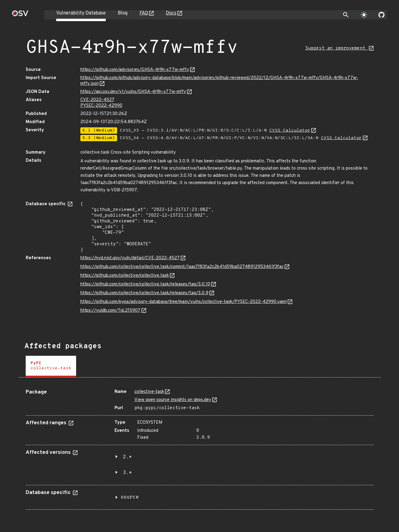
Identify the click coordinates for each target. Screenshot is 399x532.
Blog (123, 13)
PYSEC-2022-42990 (101, 106)
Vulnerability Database (81, 13)
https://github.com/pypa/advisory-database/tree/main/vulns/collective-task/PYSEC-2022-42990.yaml (183, 302)
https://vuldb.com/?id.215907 (110, 311)
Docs (171, 13)
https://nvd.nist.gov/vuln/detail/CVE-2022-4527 (130, 258)
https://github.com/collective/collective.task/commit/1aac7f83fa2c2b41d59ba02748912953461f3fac (182, 267)
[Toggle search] (346, 15)
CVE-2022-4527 (97, 100)
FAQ (144, 13)
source (130, 497)
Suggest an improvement (337, 48)
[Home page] (20, 15)
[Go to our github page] (381, 15)
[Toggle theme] (364, 15)
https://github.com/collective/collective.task (125, 276)
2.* (127, 457)
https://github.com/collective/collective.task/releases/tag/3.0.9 (144, 293)
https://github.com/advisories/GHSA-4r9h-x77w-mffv (135, 70)
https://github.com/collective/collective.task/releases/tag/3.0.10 (145, 284)
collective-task (149, 392)
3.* (127, 473)
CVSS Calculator (290, 131)
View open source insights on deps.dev (173, 400)
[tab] (51, 366)
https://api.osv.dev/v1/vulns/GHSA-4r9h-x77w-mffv (133, 92)
